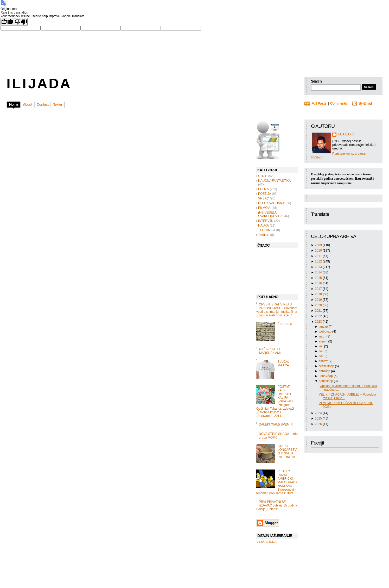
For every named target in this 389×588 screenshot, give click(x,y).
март (323, 336)
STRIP (263, 176)
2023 (319, 322)
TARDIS (264, 235)
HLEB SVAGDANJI (271, 203)
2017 (319, 289)
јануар (324, 327)
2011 (319, 256)
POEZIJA (265, 194)
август (324, 361)
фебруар (326, 331)
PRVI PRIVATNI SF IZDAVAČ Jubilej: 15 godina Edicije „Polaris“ (277, 505)
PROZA (263, 189)
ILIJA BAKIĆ (346, 134)
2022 (319, 316)
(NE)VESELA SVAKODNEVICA (270, 214)
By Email (365, 103)
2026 (319, 424)
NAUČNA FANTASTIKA (275, 181)
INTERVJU (266, 221)
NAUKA (263, 226)
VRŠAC (263, 198)
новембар (326, 376)
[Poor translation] (21, 22)
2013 (319, 267)
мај (321, 346)
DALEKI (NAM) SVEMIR (276, 424)
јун (321, 351)
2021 (319, 311)
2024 (319, 413)
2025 (319, 418)
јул (321, 356)
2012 (319, 261)
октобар (325, 371)
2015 (319, 278)
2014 (319, 272)
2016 (319, 283)
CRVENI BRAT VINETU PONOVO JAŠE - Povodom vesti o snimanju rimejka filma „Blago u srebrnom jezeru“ (277, 310)
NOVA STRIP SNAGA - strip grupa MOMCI (278, 436)
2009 (319, 245)
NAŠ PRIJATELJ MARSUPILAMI (271, 351)
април (324, 341)
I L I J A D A (38, 83)
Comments (338, 103)
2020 (319, 305)
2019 (319, 300)
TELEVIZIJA (267, 230)
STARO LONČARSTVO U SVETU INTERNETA (287, 452)
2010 (319, 251)
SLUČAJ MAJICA (284, 364)
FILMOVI (264, 208)
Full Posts (319, 103)
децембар (326, 381)
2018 (319, 294)
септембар (327, 366)
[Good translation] (7, 22)
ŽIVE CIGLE (286, 324)
